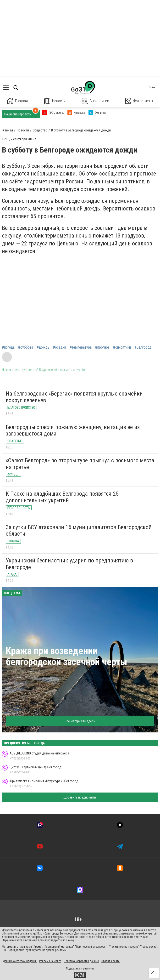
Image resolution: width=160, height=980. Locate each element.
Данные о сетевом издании (20, 961)
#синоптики (122, 347)
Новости (55, 101)
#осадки (59, 347)
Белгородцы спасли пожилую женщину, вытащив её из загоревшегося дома (73, 431)
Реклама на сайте (50, 961)
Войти (152, 87)
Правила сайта (110, 961)
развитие (89, 969)
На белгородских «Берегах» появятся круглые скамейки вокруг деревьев (74, 397)
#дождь (43, 347)
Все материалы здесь (80, 721)
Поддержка (73, 969)
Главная (17, 101)
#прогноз (102, 347)
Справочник (95, 101)
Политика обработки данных (81, 961)
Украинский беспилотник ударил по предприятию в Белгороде (69, 564)
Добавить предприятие (80, 797)
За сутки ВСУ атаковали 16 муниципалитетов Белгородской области (79, 531)
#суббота (26, 347)
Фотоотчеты (139, 101)
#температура (81, 347)
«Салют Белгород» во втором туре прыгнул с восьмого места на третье (80, 464)
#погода (8, 347)
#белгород (143, 347)
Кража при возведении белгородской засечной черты (66, 656)
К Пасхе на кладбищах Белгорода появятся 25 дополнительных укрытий (62, 497)
